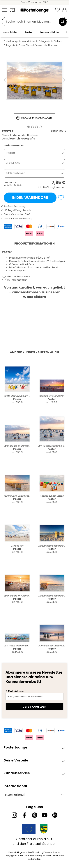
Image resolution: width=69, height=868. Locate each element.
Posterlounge (11, 41)
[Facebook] (24, 815)
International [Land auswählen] (15, 795)
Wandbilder (29, 41)
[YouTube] (45, 815)
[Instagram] (14, 815)
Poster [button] (10, 153)
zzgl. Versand (58, 187)
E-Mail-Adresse (15, 691)
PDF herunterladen (17, 280)
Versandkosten (52, 852)
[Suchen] (63, 22)
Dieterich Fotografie (21, 139)
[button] (12, 10)
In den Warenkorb (30, 198)
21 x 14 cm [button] (13, 163)
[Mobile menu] (4, 10)
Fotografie (45, 41)
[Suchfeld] (31, 22)
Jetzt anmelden (35, 707)
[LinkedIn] (55, 815)
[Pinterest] (35, 815)
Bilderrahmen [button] (16, 173)
